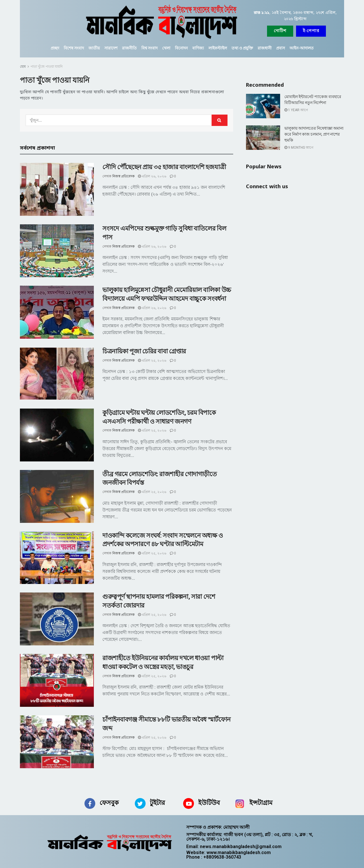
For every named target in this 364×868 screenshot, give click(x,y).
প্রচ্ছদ (55, 48)
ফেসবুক (109, 803)
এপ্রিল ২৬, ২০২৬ (152, 176)
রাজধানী (265, 48)
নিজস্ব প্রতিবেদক (123, 176)
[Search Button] (220, 120)
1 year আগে (296, 110)
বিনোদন (181, 48)
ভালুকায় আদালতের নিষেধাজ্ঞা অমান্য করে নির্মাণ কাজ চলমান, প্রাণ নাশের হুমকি (314, 134)
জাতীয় (94, 48)
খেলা (166, 48)
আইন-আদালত (302, 48)
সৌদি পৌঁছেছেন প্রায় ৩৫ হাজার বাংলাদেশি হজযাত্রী (164, 167)
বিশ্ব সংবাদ (149, 48)
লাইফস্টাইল (218, 48)
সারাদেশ (111, 48)
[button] (311, 31)
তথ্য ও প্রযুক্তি (242, 48)
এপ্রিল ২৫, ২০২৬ (152, 361)
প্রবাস (281, 48)
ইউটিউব (209, 803)
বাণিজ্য (198, 48)
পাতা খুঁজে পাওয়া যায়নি (46, 67)
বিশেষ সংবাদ (74, 48)
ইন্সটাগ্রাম (261, 803)
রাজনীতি (129, 48)
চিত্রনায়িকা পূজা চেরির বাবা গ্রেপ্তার (144, 351)
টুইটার (157, 803)
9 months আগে (299, 148)
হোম (23, 67)
